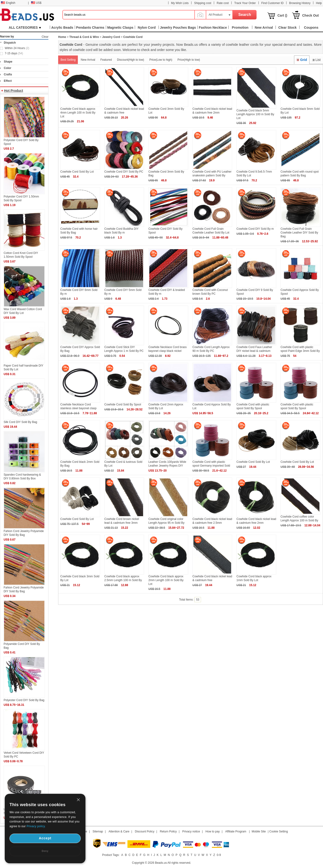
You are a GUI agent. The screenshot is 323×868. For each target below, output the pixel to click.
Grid (302, 60)
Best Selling (68, 60)
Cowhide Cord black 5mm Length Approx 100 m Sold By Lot (255, 114)
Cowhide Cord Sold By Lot (77, 172)
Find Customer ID (272, 3)
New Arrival (88, 60)
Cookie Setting (279, 831)
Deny (45, 851)
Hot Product (14, 91)
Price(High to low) (189, 60)
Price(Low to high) (161, 60)
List (316, 60)
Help (319, 3)
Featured (106, 60)
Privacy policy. (36, 826)
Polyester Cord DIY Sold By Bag (24, 700)
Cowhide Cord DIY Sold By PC (124, 172)
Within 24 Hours (17, 48)
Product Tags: (111, 855)
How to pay (213, 831)
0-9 (219, 855)
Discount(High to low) (131, 60)
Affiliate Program (236, 831)
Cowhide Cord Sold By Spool (123, 404)
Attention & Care (119, 831)
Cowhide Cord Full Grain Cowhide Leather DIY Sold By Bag (299, 233)
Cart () (282, 15)
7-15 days (14, 53)
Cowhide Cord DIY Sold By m (255, 229)
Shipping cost (203, 3)
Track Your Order (245, 3)
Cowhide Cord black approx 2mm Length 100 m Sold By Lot (166, 580)
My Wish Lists (180, 3)
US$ (36, 3)
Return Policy (168, 831)
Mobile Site (259, 831)
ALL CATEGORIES (25, 28)
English (8, 3)
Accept (45, 838)
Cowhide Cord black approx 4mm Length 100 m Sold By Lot (78, 113)
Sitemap (98, 831)
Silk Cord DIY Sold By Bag (20, 422)
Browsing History (300, 3)
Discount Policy (145, 831)
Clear (45, 37)
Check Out (310, 15)
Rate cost (223, 3)
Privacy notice (191, 831)
